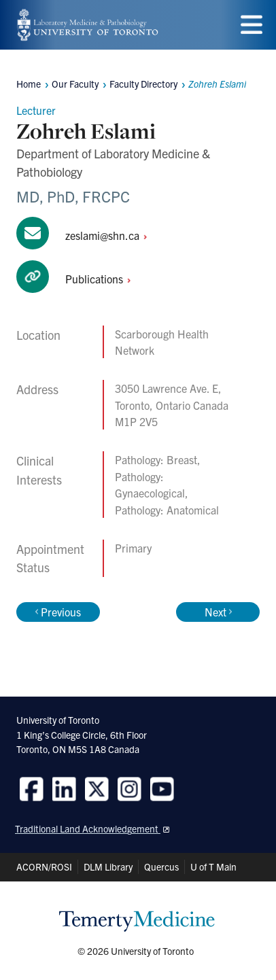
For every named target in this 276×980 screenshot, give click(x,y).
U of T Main (213, 867)
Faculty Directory (143, 84)
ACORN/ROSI (44, 867)
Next (218, 612)
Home (29, 84)
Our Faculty (75, 84)
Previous (58, 612)
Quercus (161, 867)
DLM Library (108, 867)
